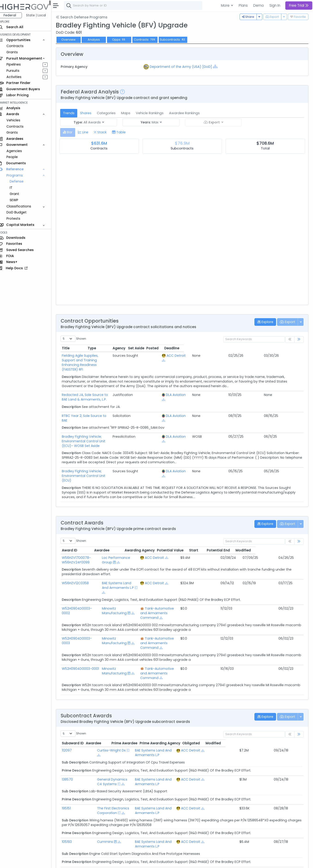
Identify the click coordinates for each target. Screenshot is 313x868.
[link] (299, 340)
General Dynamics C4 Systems (115, 738)
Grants (16, 52)
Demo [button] (259, 5)
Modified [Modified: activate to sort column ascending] (291, 532)
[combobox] (137, 6)
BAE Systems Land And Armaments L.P (127, 567)
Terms (96, 861)
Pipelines (18, 64)
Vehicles (18, 120)
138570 (72, 738)
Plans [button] (243, 5)
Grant (19, 194)
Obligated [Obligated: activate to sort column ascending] (269, 706)
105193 (71, 791)
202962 (72, 815)
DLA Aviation (232, 386)
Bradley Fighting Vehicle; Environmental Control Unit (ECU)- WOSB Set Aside (128, 427)
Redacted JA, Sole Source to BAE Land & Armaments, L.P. (112, 386)
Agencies (18, 151)
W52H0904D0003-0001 (85, 636)
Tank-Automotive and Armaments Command (171, 588)
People (16, 157)
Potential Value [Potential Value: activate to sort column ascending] (218, 532)
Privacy (110, 861)
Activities (18, 77)
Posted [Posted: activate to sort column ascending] (272, 348)
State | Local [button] (40, 15)
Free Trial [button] (299, 5)
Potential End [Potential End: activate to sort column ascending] (266, 532)
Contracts (19, 46)
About (66, 861)
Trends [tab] (73, 113)
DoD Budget (21, 212)
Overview (73, 40)
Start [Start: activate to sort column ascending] (242, 532)
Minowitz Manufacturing (121, 588)
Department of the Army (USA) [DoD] (184, 67)
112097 (71, 713)
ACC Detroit (232, 356)
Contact (81, 861)
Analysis (98, 40)
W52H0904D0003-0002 (85, 585)
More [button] (226, 5)
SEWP (18, 200)
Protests (18, 218)
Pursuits (17, 71)
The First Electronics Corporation (116, 762)
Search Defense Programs (86, 17)
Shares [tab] (90, 113)
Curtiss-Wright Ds (104, 713)
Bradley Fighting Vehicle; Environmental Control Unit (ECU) (113, 457)
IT (15, 188)
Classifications (23, 206)
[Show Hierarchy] (218, 66)
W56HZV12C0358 (79, 565)
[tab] (72, 132)
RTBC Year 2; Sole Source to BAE (91, 407)
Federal (14, 15)
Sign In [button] (275, 5)
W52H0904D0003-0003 (85, 611)
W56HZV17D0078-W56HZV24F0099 (80, 542)
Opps (123, 40)
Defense (21, 181)
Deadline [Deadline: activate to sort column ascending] (291, 348)
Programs (19, 175)
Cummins (98, 791)
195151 (70, 762)
